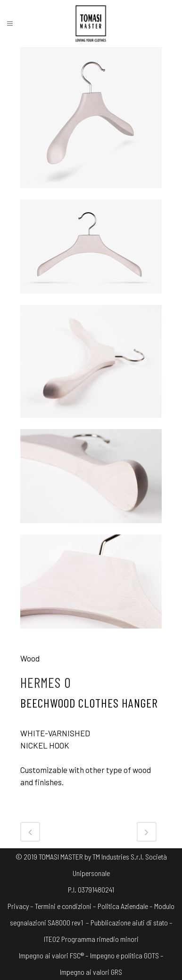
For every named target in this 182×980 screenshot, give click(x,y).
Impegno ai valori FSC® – (54, 955)
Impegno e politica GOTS (124, 955)
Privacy (18, 906)
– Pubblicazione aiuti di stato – (128, 922)
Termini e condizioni (63, 906)
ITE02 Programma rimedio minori (91, 939)
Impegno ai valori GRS (91, 972)
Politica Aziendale (123, 906)
